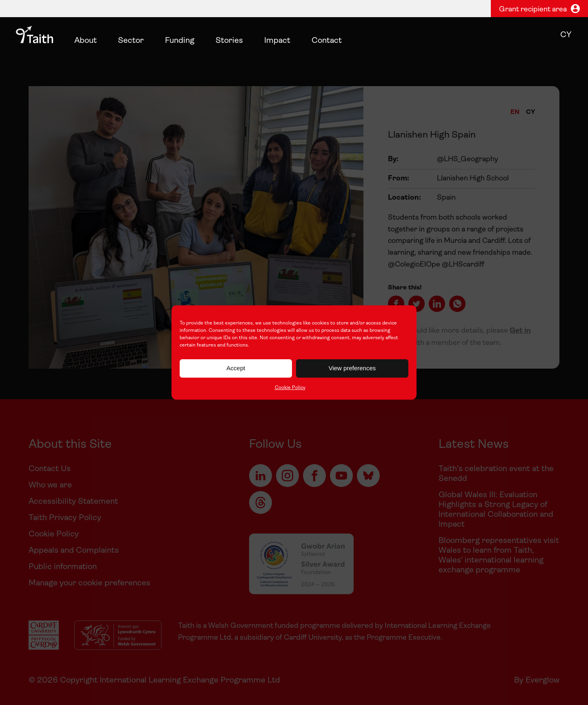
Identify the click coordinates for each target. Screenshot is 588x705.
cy (566, 35)
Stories (229, 41)
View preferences (352, 368)
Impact (277, 41)
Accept (236, 368)
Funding (180, 41)
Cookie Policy (290, 388)
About (86, 41)
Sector (131, 41)
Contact (327, 41)
